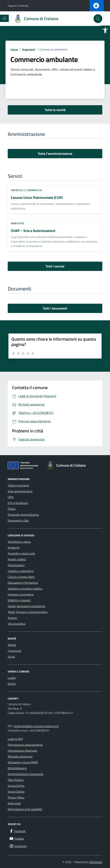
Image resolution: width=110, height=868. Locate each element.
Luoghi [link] (12, 678)
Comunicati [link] (14, 651)
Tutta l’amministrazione (55, 154)
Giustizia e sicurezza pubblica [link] (25, 588)
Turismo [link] (12, 618)
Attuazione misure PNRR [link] (23, 762)
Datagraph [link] (96, 862)
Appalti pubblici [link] (17, 559)
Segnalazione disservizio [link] (22, 751)
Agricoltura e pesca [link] (19, 542)
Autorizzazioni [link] (16, 565)
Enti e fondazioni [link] (18, 503)
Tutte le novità (55, 110)
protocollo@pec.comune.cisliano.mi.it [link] (36, 726)
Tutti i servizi (55, 266)
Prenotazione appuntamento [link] (25, 745)
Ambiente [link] (18, 223)
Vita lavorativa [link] (16, 624)
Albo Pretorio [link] (16, 780)
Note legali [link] (14, 803)
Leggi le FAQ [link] (15, 739)
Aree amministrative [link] (20, 491)
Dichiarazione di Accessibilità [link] (25, 809)
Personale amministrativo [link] (23, 515)
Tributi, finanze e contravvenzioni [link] (28, 612)
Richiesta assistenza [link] (20, 756)
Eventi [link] (12, 684)
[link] (105, 30)
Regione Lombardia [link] (18, 6)
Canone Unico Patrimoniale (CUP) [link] (37, 198)
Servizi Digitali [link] (16, 792)
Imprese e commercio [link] (26, 190)
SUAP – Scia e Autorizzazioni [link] (33, 231)
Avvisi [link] (11, 657)
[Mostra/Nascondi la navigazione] (4, 18)
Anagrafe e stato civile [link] (21, 553)
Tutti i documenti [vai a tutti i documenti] (55, 308)
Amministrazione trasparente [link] (25, 774)
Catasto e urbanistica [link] (21, 571)
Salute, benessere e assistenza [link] (26, 606)
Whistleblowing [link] (17, 768)
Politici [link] (12, 509)
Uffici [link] (11, 497)
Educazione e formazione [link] (23, 583)
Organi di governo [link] (18, 485)
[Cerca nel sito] (98, 19)
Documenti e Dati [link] (18, 520)
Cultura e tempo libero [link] (21, 577)
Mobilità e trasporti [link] (19, 600)
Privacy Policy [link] (16, 797)
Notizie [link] (12, 645)
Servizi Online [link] (16, 786)
